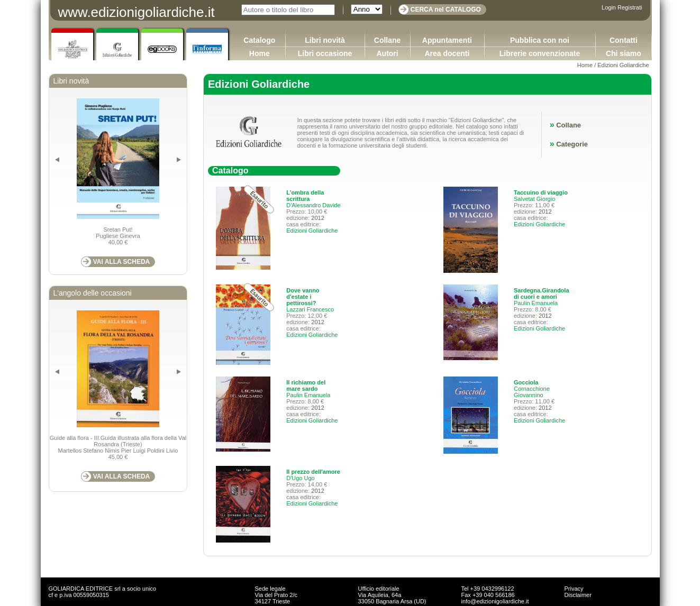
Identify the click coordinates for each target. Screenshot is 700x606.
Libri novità (325, 40)
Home (260, 53)
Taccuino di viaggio (541, 192)
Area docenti (447, 53)
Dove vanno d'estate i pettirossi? (303, 297)
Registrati (630, 7)
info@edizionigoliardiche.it (495, 601)
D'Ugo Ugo (300, 478)
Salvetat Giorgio (534, 199)
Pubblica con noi (540, 40)
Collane (388, 40)
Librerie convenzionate (540, 53)
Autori (387, 53)
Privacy (574, 589)
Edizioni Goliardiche (312, 231)
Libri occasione (325, 53)
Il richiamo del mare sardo (306, 385)
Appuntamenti (447, 40)
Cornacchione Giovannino (532, 392)
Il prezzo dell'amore (313, 472)
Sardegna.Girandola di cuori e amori (542, 293)
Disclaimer (578, 595)
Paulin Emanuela (536, 303)
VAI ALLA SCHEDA (122, 262)
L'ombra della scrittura (305, 196)
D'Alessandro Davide (313, 205)
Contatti (624, 40)
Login (609, 7)
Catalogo (259, 40)
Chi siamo (624, 53)
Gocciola (526, 382)
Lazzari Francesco (310, 309)
